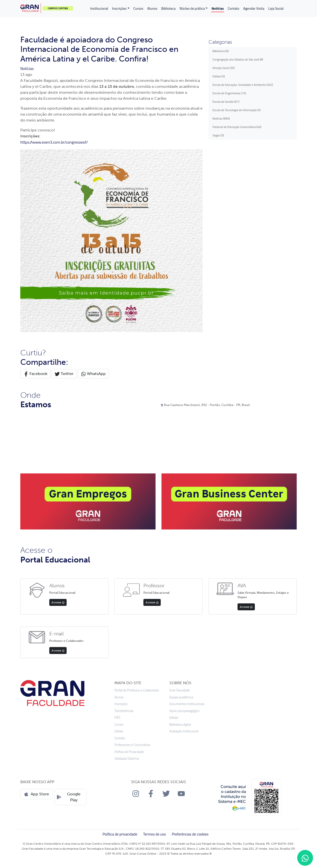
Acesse (58, 602)
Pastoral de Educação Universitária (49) (237, 127)
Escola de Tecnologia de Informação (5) (237, 110)
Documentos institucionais (187, 704)
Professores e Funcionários (132, 745)
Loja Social (276, 8)
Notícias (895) (221, 118)
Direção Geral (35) (224, 68)
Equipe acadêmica (181, 697)
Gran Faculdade (180, 690)
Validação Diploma (127, 759)
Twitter (64, 374)
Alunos (152, 8)
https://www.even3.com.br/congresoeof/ (54, 142)
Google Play (69, 797)
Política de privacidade (120, 834)
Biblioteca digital (180, 725)
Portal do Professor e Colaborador (137, 690)
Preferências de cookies (190, 834)
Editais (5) (219, 76)
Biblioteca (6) (221, 51)
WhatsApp (93, 374)
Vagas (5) (218, 135)
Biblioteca (168, 8)
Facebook (35, 374)
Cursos (138, 8)
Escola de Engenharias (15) (229, 93)
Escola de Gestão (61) (226, 102)
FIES (117, 718)
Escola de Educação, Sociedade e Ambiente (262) (243, 85)
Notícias (218, 8)
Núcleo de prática (192, 8)
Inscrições (119, 8)
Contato (234, 8)
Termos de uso (155, 834)
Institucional (99, 8)
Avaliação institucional (184, 731)
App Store (36, 794)
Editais (119, 731)
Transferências (124, 711)
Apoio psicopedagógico (185, 711)
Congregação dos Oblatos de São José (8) (238, 59)
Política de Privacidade (129, 752)
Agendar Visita (254, 8)
